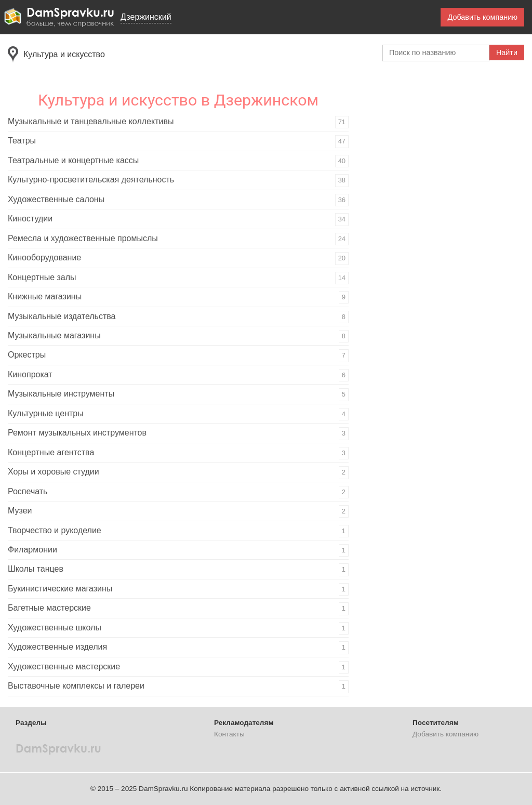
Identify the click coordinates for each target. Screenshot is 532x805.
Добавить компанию (482, 17)
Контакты (229, 734)
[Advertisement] (444, 236)
